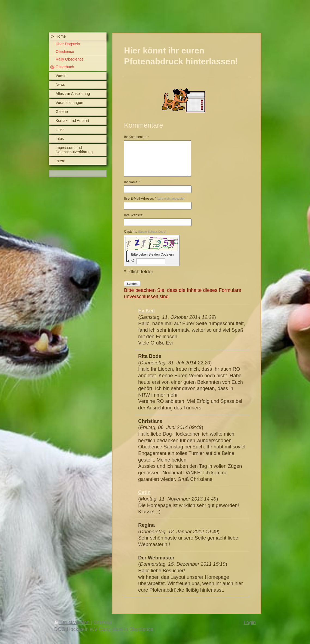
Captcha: (145, 232)
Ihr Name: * (132, 182)
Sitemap (103, 622)
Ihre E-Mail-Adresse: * (155, 199)
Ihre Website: (133, 215)
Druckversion (72, 622)
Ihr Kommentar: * (136, 137)
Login (250, 622)
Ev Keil (146, 311)
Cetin (144, 492)
